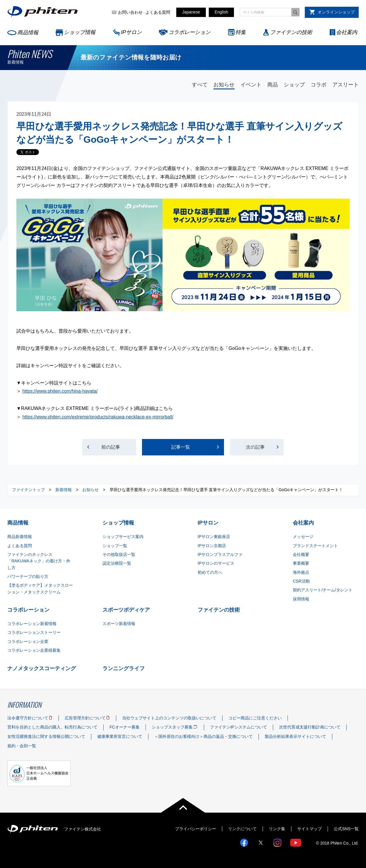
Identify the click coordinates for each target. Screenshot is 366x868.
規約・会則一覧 (22, 746)
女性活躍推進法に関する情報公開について (46, 736)
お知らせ (224, 85)
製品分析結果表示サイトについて (295, 736)
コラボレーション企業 (28, 641)
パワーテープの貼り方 (28, 576)
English (221, 12)
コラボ (319, 85)
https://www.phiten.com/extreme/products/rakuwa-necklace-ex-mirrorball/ (98, 417)
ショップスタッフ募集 (172, 727)
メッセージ (303, 537)
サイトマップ (309, 829)
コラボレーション (189, 32)
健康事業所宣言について (120, 736)
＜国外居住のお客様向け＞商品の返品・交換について (203, 736)
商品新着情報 (20, 537)
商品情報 (28, 33)
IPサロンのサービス (216, 563)
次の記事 (256, 447)
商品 (273, 85)
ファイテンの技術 (291, 32)
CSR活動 (301, 581)
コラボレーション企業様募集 (34, 650)
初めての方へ (210, 572)
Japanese (191, 12)
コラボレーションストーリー (34, 632)
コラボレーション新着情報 (32, 624)
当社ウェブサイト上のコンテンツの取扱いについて (169, 718)
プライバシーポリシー (196, 829)
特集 (241, 32)
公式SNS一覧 (346, 829)
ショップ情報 (80, 32)
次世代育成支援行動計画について (310, 727)
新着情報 (64, 490)
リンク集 (277, 829)
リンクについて (242, 829)
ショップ (294, 85)
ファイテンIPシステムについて (238, 727)
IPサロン (131, 32)
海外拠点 (301, 572)
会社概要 (301, 554)
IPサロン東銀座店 (214, 537)
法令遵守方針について (28, 718)
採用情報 (301, 599)
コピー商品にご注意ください (255, 718)
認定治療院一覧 (117, 563)
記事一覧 (181, 447)
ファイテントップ (28, 490)
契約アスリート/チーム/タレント (323, 590)
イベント (251, 85)
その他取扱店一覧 (119, 554)
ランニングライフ (124, 668)
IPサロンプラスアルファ (220, 554)
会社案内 (347, 32)
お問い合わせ (130, 12)
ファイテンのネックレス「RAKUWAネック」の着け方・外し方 (39, 561)
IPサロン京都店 (212, 546)
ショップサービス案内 (123, 537)
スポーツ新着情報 (119, 624)
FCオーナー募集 (125, 727)
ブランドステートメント (315, 546)
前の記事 (111, 447)
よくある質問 (158, 12)
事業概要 (301, 563)
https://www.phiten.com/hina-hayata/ (60, 391)
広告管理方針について (85, 718)
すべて (200, 85)
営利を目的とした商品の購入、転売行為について (52, 727)
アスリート (346, 85)
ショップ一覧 (115, 546)
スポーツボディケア (126, 610)
